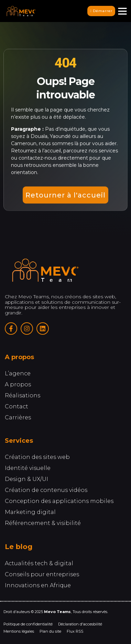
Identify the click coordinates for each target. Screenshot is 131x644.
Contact (17, 407)
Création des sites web (37, 458)
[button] (122, 11)
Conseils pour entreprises (42, 575)
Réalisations (23, 396)
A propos (18, 385)
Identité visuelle (28, 469)
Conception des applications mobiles (59, 502)
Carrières (18, 418)
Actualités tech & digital (39, 564)
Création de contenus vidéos (46, 491)
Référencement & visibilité (43, 524)
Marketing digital (30, 513)
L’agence (18, 374)
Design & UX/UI (26, 480)
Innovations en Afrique (38, 586)
